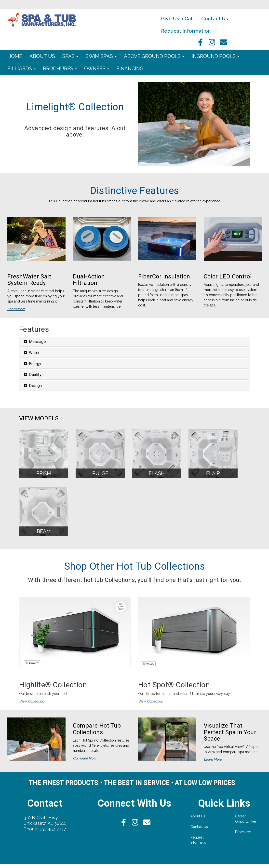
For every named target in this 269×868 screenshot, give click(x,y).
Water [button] (31, 353)
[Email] (224, 44)
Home (15, 56)
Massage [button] (34, 342)
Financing (130, 69)
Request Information (186, 31)
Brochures (60, 69)
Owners (97, 69)
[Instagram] (211, 44)
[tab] (134, 342)
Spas (70, 56)
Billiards (21, 69)
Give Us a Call (177, 19)
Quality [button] (32, 375)
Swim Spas (101, 56)
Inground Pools (215, 56)
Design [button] (33, 386)
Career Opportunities (246, 819)
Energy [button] (32, 364)
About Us (42, 56)
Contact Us (215, 19)
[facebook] (199, 44)
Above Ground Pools (154, 56)
